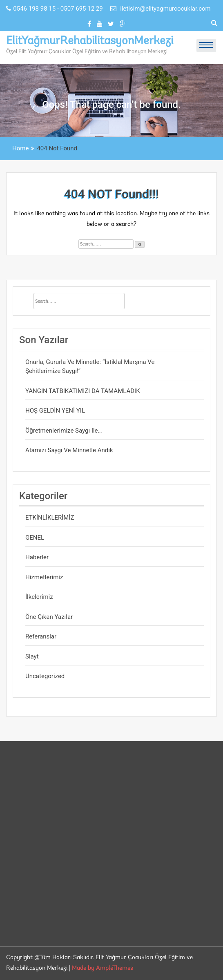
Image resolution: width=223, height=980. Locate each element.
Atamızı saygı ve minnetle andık (69, 450)
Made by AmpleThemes (103, 968)
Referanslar (41, 636)
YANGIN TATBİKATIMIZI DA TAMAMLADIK (83, 391)
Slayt (32, 656)
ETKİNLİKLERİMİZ (50, 518)
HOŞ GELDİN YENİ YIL (55, 411)
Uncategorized (45, 676)
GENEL (35, 538)
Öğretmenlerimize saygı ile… (64, 431)
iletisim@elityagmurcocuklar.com (160, 9)
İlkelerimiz (39, 597)
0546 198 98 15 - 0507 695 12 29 (55, 9)
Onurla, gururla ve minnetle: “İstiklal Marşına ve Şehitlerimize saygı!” (90, 367)
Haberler (37, 557)
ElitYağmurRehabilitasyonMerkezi (90, 41)
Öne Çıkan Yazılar (49, 617)
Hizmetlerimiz (44, 577)
